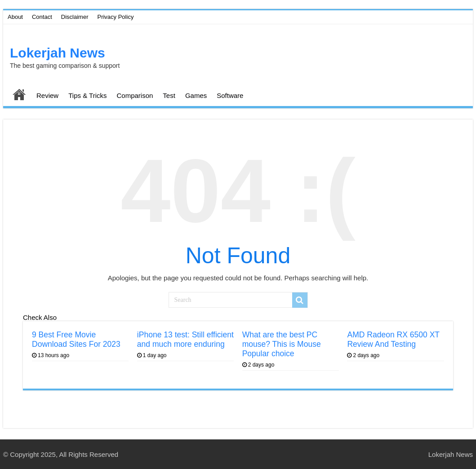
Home (19, 94)
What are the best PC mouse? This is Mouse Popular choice (282, 344)
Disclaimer (75, 17)
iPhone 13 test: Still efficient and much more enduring (185, 339)
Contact (42, 17)
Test (169, 95)
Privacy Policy (115, 17)
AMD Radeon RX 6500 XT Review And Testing (393, 339)
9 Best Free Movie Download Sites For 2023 (76, 339)
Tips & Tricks (87, 95)
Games (196, 95)
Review (47, 95)
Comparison (135, 95)
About (15, 17)
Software (230, 95)
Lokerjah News (58, 53)
